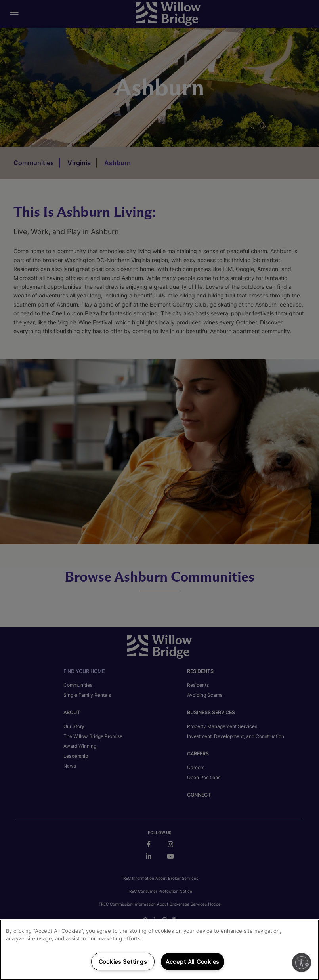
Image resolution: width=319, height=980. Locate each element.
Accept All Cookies (192, 962)
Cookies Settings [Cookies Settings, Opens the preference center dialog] (123, 962)
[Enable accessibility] (302, 963)
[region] (159, 950)
